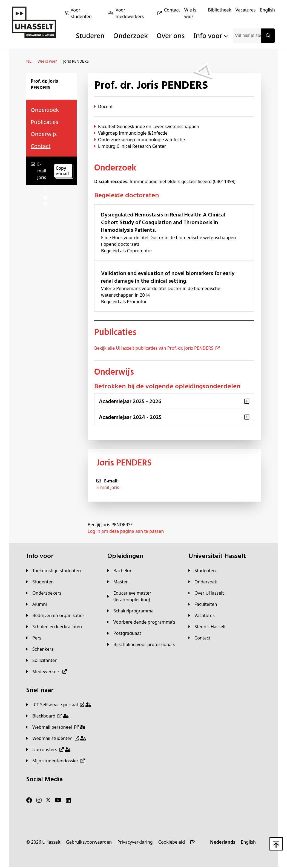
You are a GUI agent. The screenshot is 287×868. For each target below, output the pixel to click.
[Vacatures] (246, 10)
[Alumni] (37, 604)
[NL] (29, 61)
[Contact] (172, 10)
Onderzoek (131, 35)
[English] (268, 10)
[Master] (118, 582)
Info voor (211, 35)
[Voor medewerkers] (140, 13)
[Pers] (34, 638)
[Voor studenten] (87, 13)
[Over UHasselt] (206, 593)
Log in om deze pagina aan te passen (126, 531)
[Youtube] (58, 800)
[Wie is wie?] (194, 13)
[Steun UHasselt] (207, 627)
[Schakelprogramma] (130, 611)
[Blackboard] (47, 716)
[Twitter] (48, 800)
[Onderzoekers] (44, 593)
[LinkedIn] (68, 800)
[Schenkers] (40, 649)
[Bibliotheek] (219, 10)
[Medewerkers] (47, 672)
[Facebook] (29, 800)
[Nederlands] (223, 842)
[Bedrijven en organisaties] (55, 615)
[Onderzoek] (203, 582)
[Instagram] (39, 800)
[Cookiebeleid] (172, 842)
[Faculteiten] (203, 604)
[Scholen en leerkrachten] (54, 627)
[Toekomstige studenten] (54, 571)
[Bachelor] (119, 571)
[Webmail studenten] (56, 738)
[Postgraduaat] (124, 633)
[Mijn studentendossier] (56, 761)
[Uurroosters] (48, 750)
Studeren (90, 35)
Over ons (171, 35)
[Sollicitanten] (42, 660)
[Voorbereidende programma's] (141, 622)
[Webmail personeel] (56, 727)
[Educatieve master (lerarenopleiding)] (143, 596)
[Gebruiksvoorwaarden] (89, 842)
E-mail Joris (108, 487)
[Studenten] (40, 582)
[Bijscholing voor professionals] (141, 644)
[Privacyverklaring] (135, 842)
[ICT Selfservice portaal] (59, 705)
